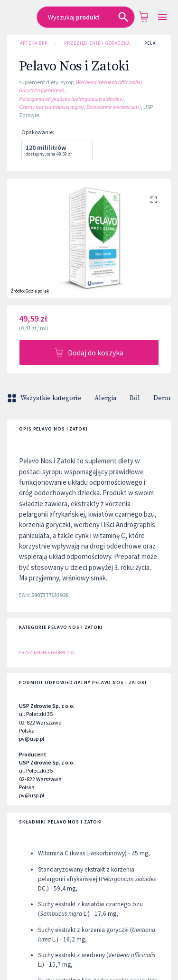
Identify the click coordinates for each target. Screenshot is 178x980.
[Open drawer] (162, 17)
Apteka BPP (34, 43)
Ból (135, 398)
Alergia (105, 398)
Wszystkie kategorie (45, 398)
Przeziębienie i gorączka (96, 43)
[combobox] (86, 17)
